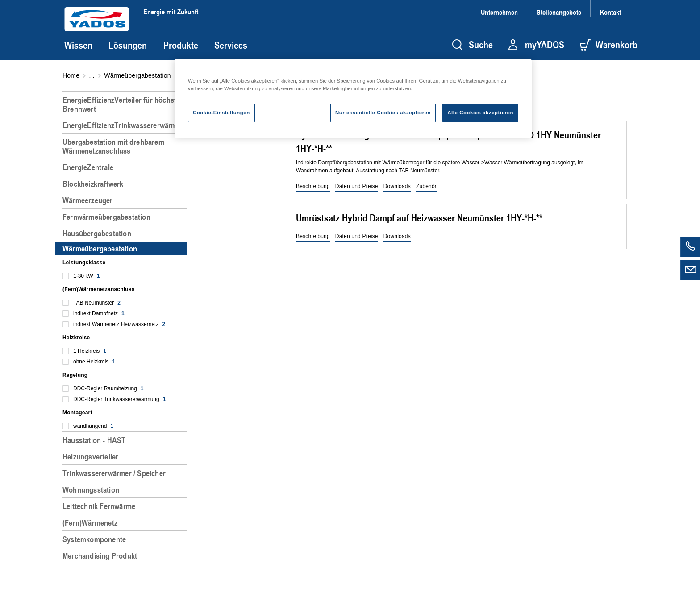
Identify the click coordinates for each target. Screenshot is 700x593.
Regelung (75, 375)
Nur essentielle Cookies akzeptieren (383, 113)
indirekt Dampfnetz (99, 313)
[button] (313, 187)
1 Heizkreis (90, 351)
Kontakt (610, 12)
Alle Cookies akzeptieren (480, 113)
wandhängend (93, 426)
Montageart (77, 413)
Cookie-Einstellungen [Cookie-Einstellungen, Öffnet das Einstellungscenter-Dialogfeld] (221, 113)
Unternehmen (499, 12)
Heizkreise (76, 338)
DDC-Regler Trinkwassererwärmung (119, 399)
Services (231, 45)
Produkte (181, 45)
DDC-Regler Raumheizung (108, 388)
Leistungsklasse (84, 263)
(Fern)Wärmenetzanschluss (99, 289)
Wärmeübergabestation (137, 75)
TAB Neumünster (97, 303)
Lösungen (128, 45)
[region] (127, 338)
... (92, 75)
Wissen (78, 45)
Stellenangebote (559, 12)
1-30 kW (86, 276)
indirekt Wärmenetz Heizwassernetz (119, 324)
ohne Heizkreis (94, 362)
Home (71, 75)
